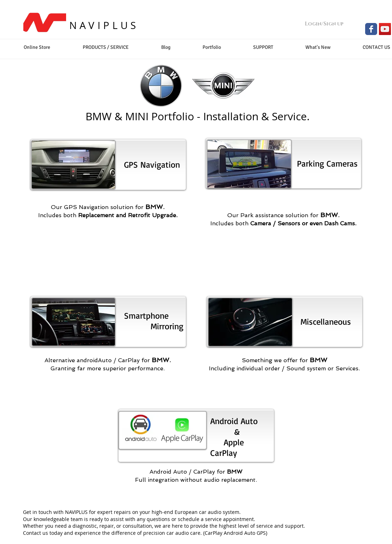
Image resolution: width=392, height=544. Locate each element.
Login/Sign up (324, 24)
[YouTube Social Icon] (385, 29)
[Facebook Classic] (371, 29)
